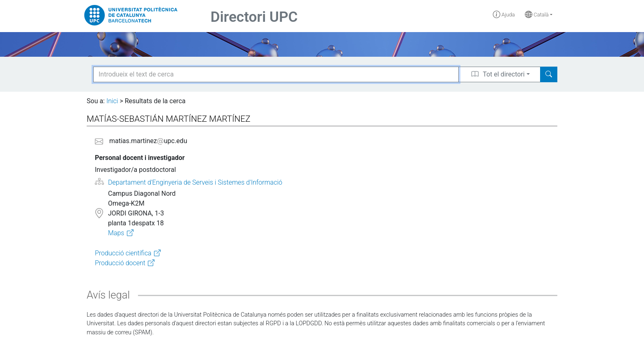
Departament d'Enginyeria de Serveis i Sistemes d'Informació (195, 182)
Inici (112, 101)
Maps (116, 233)
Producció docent (120, 263)
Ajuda (504, 15)
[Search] (549, 74)
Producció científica (123, 253)
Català (537, 15)
